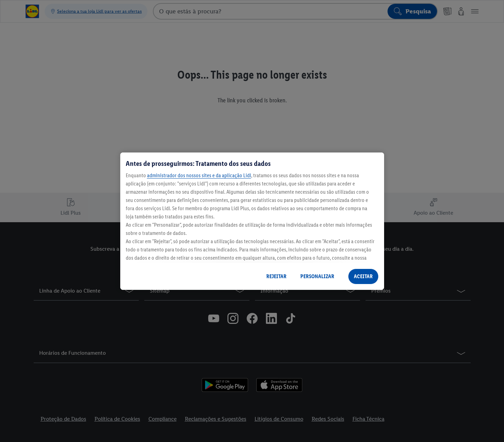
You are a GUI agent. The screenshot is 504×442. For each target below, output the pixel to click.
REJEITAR (276, 276)
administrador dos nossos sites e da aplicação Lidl (199, 175)
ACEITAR (363, 276)
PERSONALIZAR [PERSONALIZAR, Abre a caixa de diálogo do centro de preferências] (317, 276)
